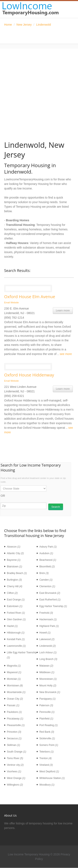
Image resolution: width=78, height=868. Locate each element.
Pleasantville (16, 725)
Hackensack (48, 619)
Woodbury (47, 785)
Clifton (12, 593)
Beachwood (48, 560)
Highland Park (49, 626)
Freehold (46, 613)
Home (8, 25)
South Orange (17, 752)
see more (66, 354)
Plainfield (46, 719)
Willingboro (15, 785)
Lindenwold (44, 25)
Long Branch (48, 659)
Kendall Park (16, 639)
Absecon (14, 547)
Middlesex (47, 672)
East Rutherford (50, 600)
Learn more (63, 310)
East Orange (16, 600)
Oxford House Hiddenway (29, 375)
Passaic (13, 705)
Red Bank (47, 732)
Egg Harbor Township (53, 606)
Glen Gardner (16, 619)
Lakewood (47, 639)
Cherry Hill (15, 586)
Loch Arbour (48, 652)
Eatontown (15, 606)
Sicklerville (47, 738)
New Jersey (24, 25)
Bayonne (14, 560)
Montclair (14, 679)
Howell (45, 633)
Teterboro (46, 752)
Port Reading (48, 725)
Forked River (16, 613)
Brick (44, 573)
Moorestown (48, 679)
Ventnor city (15, 765)
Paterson (46, 705)
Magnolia (14, 666)
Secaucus (14, 738)
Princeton (14, 732)
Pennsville (47, 712)
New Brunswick (50, 692)
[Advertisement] (39, 87)
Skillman (13, 745)
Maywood (14, 672)
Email (7, 302)
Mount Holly (48, 686)
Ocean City (15, 699)
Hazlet (12, 626)
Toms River (15, 758)
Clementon (47, 586)
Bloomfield (47, 567)
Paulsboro (14, 712)
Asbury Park (48, 547)
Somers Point (49, 745)
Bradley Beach (17, 573)
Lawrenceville (16, 646)
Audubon (46, 553)
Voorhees (14, 772)
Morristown (15, 686)
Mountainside (16, 692)
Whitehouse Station (52, 778)
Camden (46, 580)
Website (15, 302)
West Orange (16, 778)
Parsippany (47, 699)
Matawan (46, 666)
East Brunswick (50, 593)
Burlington (14, 580)
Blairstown (14, 567)
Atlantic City (15, 553)
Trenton (45, 758)
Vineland (46, 765)
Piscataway (15, 719)
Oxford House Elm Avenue (30, 297)
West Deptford (49, 772)
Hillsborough (16, 633)
